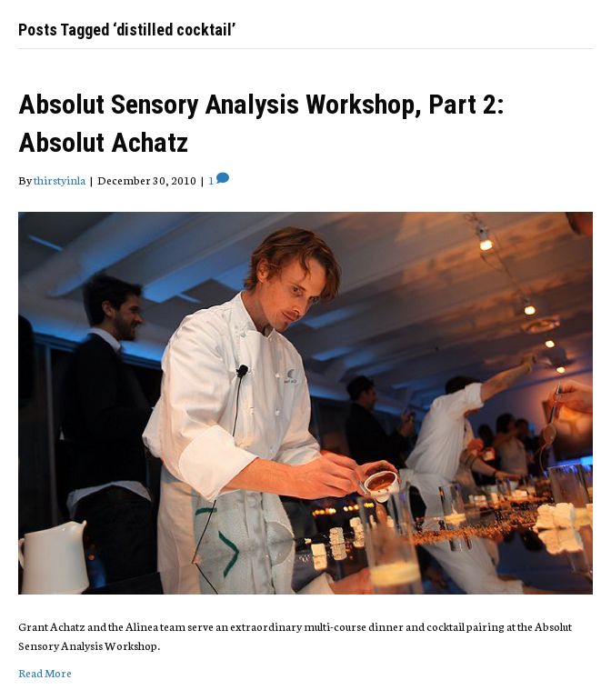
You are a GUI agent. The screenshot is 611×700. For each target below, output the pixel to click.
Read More (45, 672)
